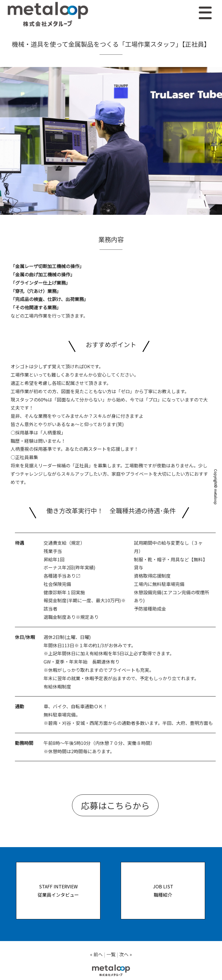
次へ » (126, 954)
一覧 (111, 954)
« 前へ (96, 954)
